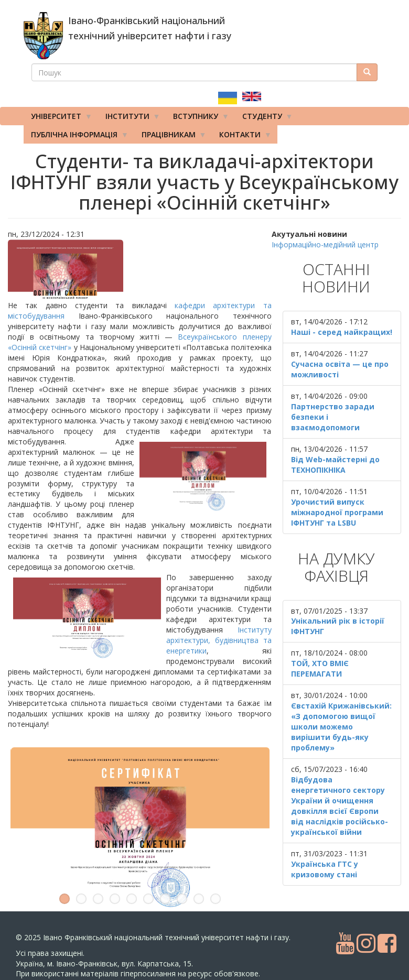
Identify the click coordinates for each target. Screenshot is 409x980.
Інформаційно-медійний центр (325, 244)
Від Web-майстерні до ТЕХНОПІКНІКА (335, 465)
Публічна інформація (76, 137)
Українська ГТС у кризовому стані (325, 869)
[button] (140, 270)
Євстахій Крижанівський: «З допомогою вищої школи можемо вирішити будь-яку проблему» (341, 727)
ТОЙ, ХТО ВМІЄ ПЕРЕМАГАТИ (320, 668)
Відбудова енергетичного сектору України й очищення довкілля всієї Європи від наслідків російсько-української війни (340, 806)
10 (216, 899)
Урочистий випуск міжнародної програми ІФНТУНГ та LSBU (337, 512)
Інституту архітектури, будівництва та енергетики (219, 640)
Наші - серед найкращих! (342, 332)
